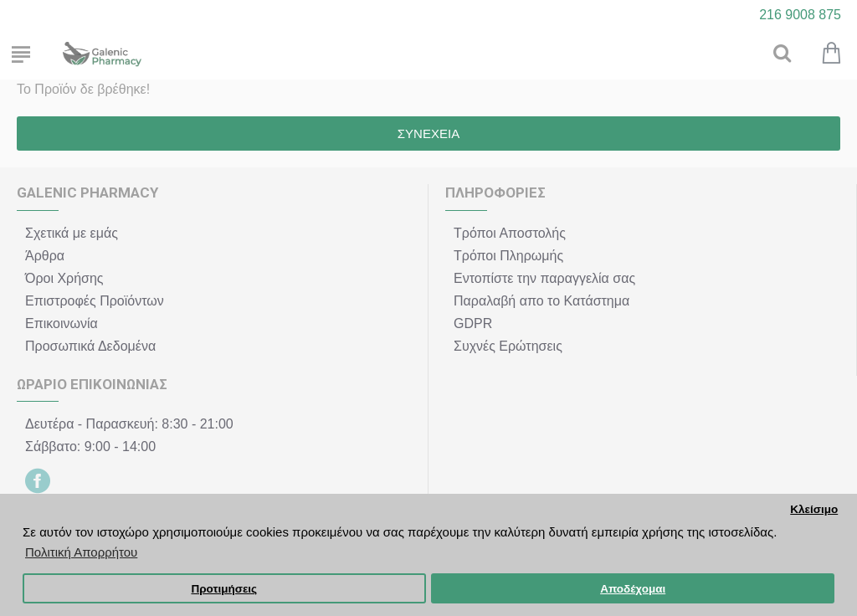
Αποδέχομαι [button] (633, 589)
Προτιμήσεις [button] (224, 589)
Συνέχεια (428, 133)
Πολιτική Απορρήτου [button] (81, 552)
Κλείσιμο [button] (814, 509)
